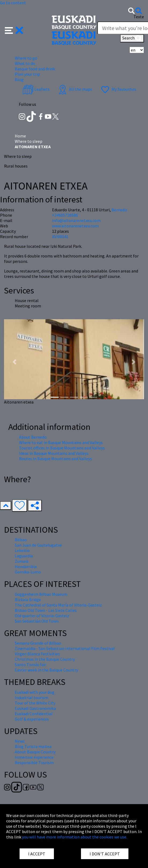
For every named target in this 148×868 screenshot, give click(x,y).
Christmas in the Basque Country (45, 659)
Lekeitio (22, 550)
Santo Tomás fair (31, 664)
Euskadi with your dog (35, 692)
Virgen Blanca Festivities (37, 654)
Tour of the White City (35, 703)
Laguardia (24, 556)
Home (20, 136)
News (20, 741)
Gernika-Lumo (28, 572)
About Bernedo (33, 437)
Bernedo (119, 210)
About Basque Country (35, 752)
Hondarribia (26, 566)
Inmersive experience (34, 757)
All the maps (75, 89)
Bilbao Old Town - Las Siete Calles (46, 610)
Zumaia (22, 561)
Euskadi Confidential (34, 714)
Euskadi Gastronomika (35, 708)
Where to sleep (29, 141)
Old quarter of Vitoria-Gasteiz (42, 616)
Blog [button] (19, 79)
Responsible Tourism (34, 762)
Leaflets (36, 89)
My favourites (118, 89)
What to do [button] (25, 63)
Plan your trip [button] (27, 74)
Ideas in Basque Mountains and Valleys (54, 453)
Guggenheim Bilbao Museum (41, 594)
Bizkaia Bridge (28, 600)
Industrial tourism (32, 698)
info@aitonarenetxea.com (76, 220)
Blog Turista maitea (33, 746)
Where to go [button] (26, 58)
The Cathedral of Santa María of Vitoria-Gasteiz (58, 605)
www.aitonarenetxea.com (75, 226)
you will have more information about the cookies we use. (75, 837)
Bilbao (21, 540)
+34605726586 (65, 215)
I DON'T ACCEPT (105, 854)
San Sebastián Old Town (37, 621)
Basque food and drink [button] (35, 69)
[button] (14, 30)
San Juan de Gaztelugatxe (38, 545)
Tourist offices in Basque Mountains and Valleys (62, 448)
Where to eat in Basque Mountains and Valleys (61, 442)
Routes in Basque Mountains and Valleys (56, 459)
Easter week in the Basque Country (46, 670)
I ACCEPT (37, 854)
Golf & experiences (32, 719)
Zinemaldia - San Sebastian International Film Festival (65, 648)
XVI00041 (60, 237)
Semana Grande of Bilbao (38, 643)
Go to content (13, 3)
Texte (139, 17)
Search (132, 38)
